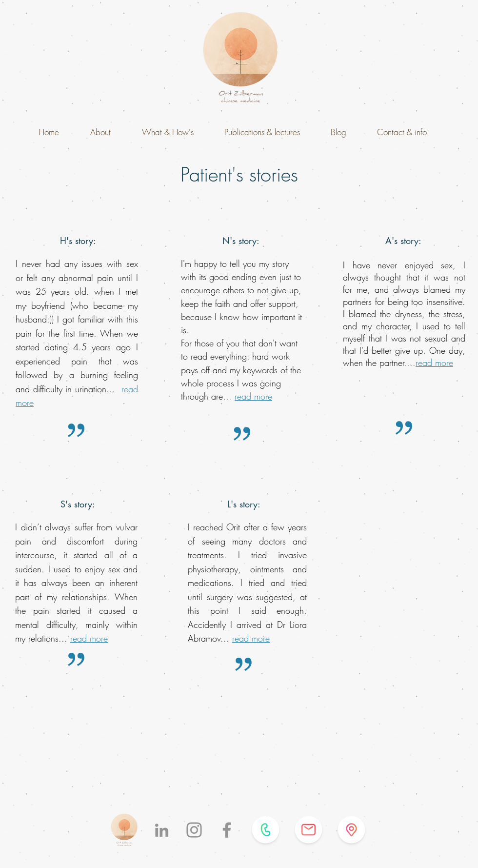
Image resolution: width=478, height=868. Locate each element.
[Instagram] (194, 830)
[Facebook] (227, 830)
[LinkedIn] (162, 830)
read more (253, 396)
